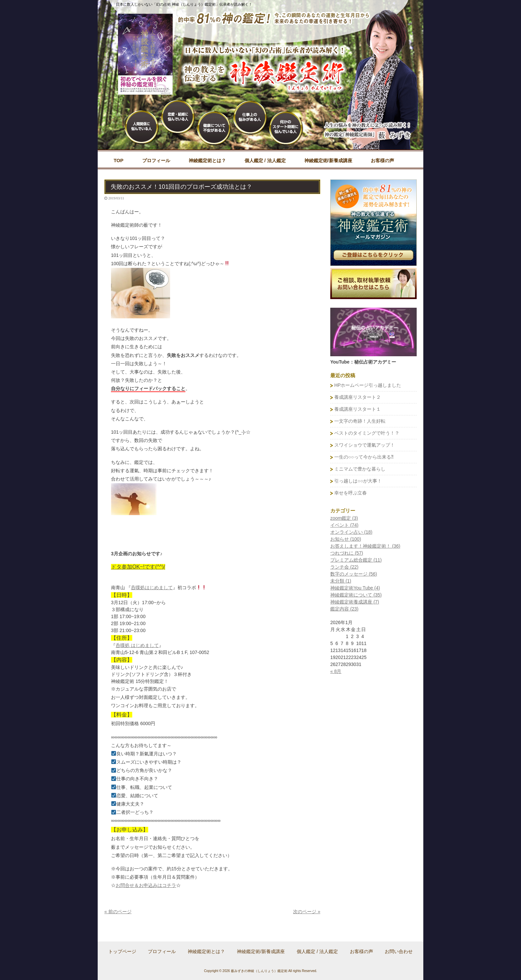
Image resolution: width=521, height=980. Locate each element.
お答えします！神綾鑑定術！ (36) (365, 546)
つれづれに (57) (347, 553)
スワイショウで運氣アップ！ (365, 445)
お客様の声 (362, 951)
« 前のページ (118, 912)
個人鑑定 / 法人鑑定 (317, 951)
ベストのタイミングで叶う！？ (367, 433)
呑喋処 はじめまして (137, 645)
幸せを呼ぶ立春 (351, 493)
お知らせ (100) (346, 539)
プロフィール (162, 951)
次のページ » (307, 912)
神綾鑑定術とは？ (206, 951)
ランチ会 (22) (344, 567)
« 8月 (336, 671)
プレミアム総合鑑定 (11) (356, 560)
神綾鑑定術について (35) (356, 595)
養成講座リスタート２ (358, 397)
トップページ (122, 951)
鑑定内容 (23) (344, 609)
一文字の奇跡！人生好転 (360, 421)
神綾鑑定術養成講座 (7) (355, 602)
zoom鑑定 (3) (344, 518)
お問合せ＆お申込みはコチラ (146, 885)
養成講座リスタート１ (358, 409)
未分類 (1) (341, 581)
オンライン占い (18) (351, 532)
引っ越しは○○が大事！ (358, 481)
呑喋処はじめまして (152, 588)
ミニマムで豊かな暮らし (360, 469)
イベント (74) (344, 525)
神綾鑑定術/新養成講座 (261, 951)
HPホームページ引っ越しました (368, 385)
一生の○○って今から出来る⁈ (364, 457)
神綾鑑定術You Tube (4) (355, 588)
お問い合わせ (399, 951)
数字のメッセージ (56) (354, 574)
